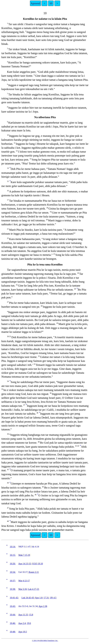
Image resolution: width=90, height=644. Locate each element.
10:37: (13, 581)
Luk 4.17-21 (34, 589)
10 (51, 3)
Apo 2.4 (22, 623)
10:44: (13, 615)
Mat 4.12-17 (24, 581)
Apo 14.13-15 (25, 564)
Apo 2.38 (43, 606)
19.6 (29, 623)
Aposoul (35, 3)
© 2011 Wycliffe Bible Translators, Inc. (45, 641)
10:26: (13, 564)
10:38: (13, 589)
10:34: (13, 572)
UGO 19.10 (37, 564)
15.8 (31, 615)
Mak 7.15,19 (24, 555)
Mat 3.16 (23, 589)
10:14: (13, 547)
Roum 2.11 (34, 572)
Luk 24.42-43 (28, 598)
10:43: (13, 606)
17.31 (46, 598)
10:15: (13, 555)
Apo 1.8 (39, 598)
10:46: (13, 623)
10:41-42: (14, 598)
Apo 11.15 (23, 615)
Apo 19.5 (23, 632)
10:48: (13, 632)
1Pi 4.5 (53, 598)
